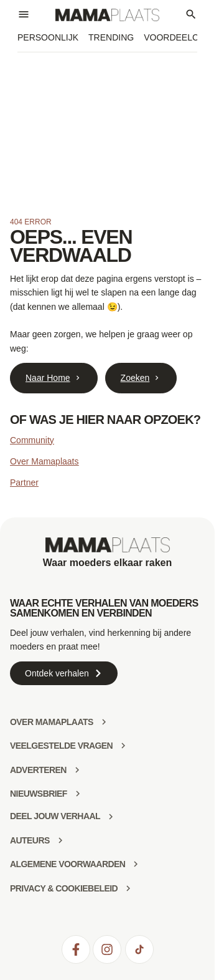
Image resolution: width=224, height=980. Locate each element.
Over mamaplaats (52, 722)
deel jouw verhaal (55, 816)
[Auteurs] (60, 840)
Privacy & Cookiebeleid (64, 888)
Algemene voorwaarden (68, 864)
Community (32, 440)
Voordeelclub (180, 37)
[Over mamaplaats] (104, 722)
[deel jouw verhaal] (111, 817)
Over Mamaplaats (44, 461)
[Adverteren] (77, 770)
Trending (111, 37)
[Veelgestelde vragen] (123, 746)
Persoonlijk (48, 37)
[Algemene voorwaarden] (136, 864)
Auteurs (30, 840)
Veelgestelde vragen (61, 746)
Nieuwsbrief (39, 794)
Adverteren (38, 770)
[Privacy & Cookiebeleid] (128, 888)
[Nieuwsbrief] (78, 794)
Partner (24, 483)
